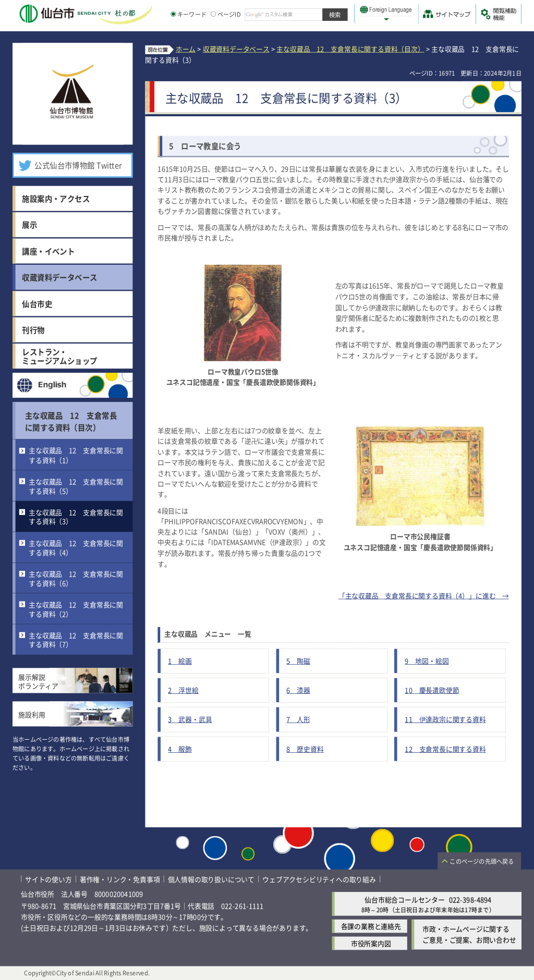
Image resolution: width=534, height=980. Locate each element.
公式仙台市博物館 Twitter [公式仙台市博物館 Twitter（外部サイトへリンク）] (78, 165)
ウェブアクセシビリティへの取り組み (319, 879)
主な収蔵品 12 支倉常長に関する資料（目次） (71, 421)
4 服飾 (180, 749)
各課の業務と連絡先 (371, 926)
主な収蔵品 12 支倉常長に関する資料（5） (76, 486)
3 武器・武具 (190, 720)
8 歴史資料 (305, 749)
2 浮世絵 (183, 690)
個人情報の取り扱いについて (211, 879)
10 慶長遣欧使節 (432, 690)
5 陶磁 (298, 661)
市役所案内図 (371, 943)
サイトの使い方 (48, 879)
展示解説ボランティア (38, 682)
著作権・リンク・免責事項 (120, 879)
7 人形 (298, 720)
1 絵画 (180, 661)
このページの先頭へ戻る (482, 862)
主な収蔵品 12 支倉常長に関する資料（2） (76, 609)
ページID (226, 14)
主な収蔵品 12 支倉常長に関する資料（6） (76, 578)
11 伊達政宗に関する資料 (445, 720)
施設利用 (32, 714)
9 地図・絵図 (427, 661)
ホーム (186, 49)
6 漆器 (298, 690)
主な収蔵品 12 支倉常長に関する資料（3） (76, 517)
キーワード (189, 14)
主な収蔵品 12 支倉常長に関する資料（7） (76, 640)
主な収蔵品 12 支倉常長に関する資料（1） (76, 455)
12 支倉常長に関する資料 (445, 749)
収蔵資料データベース (236, 49)
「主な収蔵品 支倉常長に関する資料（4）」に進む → (424, 596)
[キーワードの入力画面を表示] (173, 14)
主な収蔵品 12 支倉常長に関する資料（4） (76, 548)
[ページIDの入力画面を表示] (213, 14)
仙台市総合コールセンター (405, 899)
